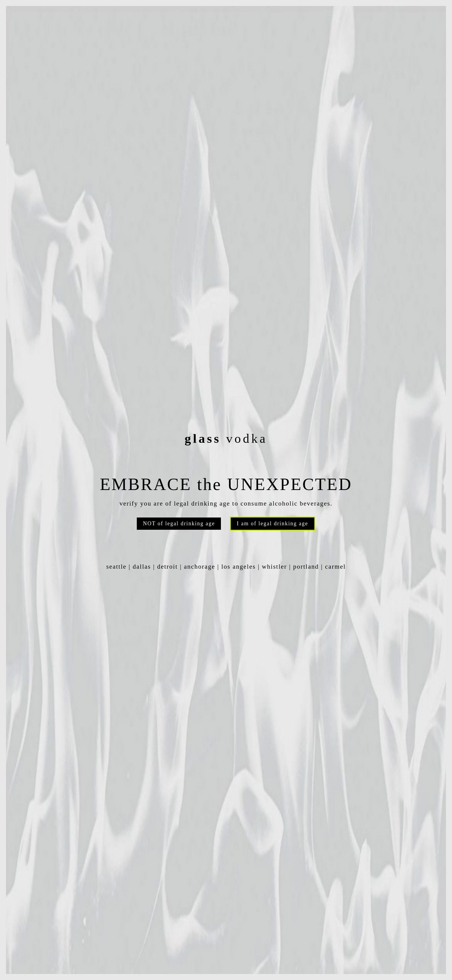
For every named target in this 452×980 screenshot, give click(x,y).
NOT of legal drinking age (179, 523)
